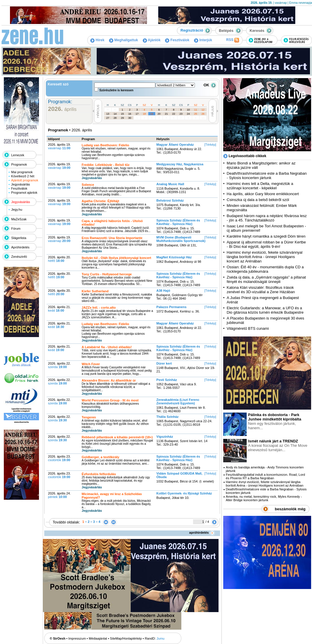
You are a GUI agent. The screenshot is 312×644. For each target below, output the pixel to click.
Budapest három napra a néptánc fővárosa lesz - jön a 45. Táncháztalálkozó (267, 218)
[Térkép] (210, 145)
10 (188, 110)
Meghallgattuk (123, 40)
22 (174, 114)
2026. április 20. (59, 259)
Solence (88, 185)
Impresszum (77, 638)
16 (130, 114)
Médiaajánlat (98, 638)
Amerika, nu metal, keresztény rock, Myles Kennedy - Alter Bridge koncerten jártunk (264, 498)
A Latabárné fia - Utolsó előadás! (107, 347)
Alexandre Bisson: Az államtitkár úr (109, 380)
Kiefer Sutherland (95, 291)
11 (196, 110)
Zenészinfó (19, 257)
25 (196, 114)
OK (210, 85)
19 (152, 114)
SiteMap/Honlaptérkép (126, 638)
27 (108, 118)
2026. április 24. (59, 495)
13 (108, 114)
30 (108, 110)
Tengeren (89, 417)
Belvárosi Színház (170, 200)
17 (137, 114)
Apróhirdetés (20, 247)
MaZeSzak (19, 219)
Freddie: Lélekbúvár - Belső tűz (106, 165)
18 (144, 114)
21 (166, 114)
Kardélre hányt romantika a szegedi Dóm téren (266, 236)
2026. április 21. (59, 309)
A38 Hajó (163, 291)
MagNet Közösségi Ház (174, 257)
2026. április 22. (59, 365)
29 (122, 118)
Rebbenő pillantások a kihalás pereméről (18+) (117, 437)
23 (181, 114)
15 (122, 114)
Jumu (161, 638)
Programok (19, 164)
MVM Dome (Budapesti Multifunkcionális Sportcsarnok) (181, 239)
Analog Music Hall (170, 184)
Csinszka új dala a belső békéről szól (258, 200)
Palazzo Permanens (172, 307)
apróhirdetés (202, 533)
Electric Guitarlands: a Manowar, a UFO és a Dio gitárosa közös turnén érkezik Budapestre (265, 310)
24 (188, 114)
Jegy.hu (17, 209)
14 (115, 114)
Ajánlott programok (25, 180)
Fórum (16, 229)
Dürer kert (164, 363)
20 (159, 114)
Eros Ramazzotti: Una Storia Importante (112, 238)
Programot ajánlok (24, 193)
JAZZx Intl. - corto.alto (99, 308)
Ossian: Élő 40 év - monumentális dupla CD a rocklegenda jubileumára (265, 269)
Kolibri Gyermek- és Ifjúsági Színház (184, 493)
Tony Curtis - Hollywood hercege (107, 274)
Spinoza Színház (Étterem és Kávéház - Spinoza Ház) (178, 222)
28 (115, 118)
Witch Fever (91, 364)
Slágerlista (19, 238)
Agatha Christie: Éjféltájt (100, 201)
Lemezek (18, 155)
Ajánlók (152, 40)
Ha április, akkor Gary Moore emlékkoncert (263, 194)
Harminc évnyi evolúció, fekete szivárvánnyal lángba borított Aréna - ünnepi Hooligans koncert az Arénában (265, 257)
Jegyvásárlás (21, 184)
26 (203, 114)
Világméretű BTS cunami (248, 328)
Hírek (97, 40)
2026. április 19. (59, 146)
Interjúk (203, 40)
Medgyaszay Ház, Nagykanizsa (180, 164)
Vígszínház (165, 437)
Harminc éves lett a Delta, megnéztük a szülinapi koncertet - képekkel (260, 186)
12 (203, 110)
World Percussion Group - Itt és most (110, 400)
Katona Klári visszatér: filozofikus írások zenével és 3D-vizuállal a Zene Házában (261, 290)
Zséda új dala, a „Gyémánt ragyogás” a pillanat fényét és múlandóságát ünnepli (266, 279)
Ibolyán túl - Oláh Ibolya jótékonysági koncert (116, 258)
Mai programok (22, 172)
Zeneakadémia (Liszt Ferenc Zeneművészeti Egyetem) (178, 401)
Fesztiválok (177, 40)
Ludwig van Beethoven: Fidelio (105, 145)
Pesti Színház (167, 380)
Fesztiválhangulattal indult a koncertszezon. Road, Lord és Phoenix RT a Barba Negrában (265, 476)
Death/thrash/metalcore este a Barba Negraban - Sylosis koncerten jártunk (267, 176)
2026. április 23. (59, 458)
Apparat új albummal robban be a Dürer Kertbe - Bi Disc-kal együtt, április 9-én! (266, 244)
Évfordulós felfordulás (99, 474)
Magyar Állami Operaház (175, 145)
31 (115, 110)
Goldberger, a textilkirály (100, 457)
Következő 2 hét (23, 176)
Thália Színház (168, 417)
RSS (233, 40)
